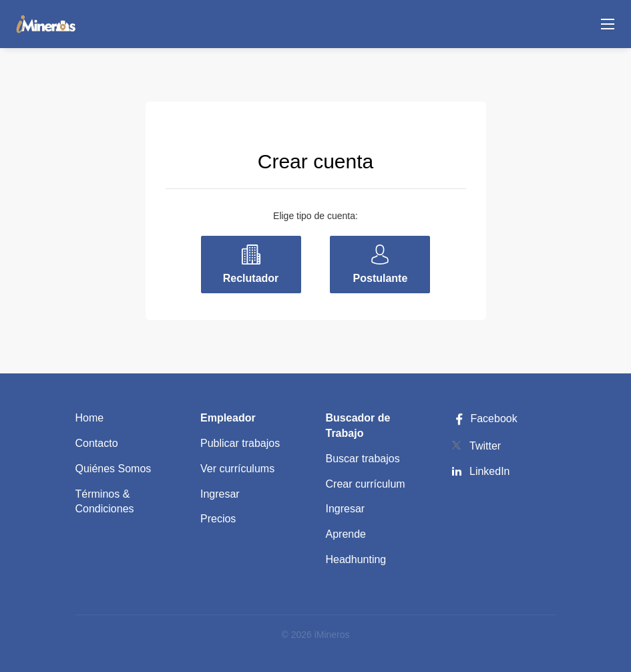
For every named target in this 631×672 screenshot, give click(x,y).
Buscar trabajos (363, 459)
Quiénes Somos (114, 469)
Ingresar (220, 494)
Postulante (381, 278)
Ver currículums (237, 469)
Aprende (346, 534)
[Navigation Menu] (608, 24)
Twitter (485, 446)
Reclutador (251, 278)
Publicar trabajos (240, 443)
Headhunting (356, 559)
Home (90, 418)
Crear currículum (366, 484)
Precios (218, 519)
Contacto (97, 443)
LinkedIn (490, 471)
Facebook (484, 418)
